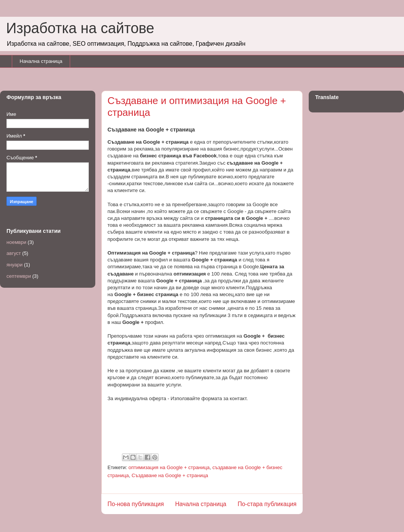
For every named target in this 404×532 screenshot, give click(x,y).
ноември (16, 242)
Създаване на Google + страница (170, 475)
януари (14, 265)
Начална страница (41, 61)
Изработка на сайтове (80, 28)
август (14, 253)
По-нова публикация (136, 504)
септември (19, 276)
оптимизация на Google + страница (169, 467)
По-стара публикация (267, 504)
